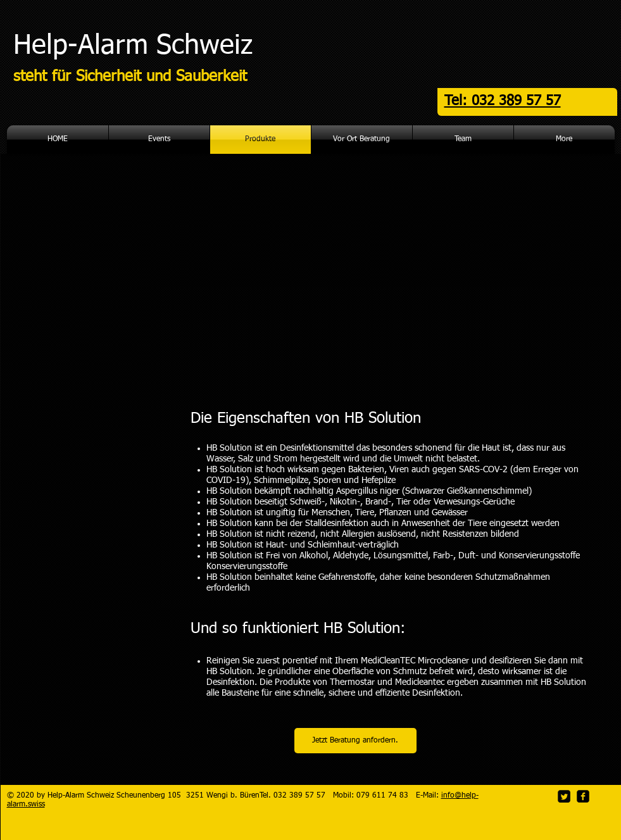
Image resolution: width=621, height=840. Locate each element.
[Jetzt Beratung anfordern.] (355, 741)
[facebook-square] (583, 796)
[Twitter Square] (564, 796)
